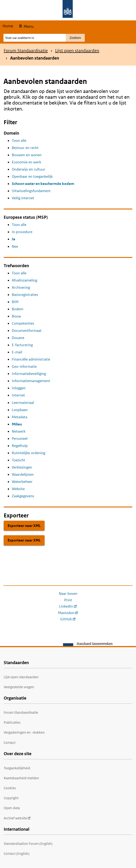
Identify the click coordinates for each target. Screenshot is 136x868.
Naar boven (68, 594)
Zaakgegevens (23, 496)
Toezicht (18, 460)
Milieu (17, 424)
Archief (17, 818)
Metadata (20, 417)
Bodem (18, 309)
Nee (15, 246)
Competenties (23, 323)
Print (68, 600)
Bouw (16, 316)
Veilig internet (23, 198)
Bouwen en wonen (27, 155)
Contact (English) (17, 854)
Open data (12, 808)
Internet (18, 395)
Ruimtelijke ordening (29, 453)
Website (18, 489)
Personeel (20, 439)
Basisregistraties (25, 295)
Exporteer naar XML (24, 526)
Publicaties (12, 722)
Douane (18, 338)
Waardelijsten (23, 474)
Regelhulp (20, 446)
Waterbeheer (22, 482)
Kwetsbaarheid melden (21, 778)
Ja (14, 239)
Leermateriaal (23, 403)
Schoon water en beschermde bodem (43, 184)
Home (8, 26)
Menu (28, 26)
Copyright (11, 798)
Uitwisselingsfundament (31, 191)
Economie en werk (26, 162)
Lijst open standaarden (77, 51)
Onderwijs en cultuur (29, 169)
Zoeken (75, 38)
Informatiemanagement (31, 381)
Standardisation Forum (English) (28, 844)
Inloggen (19, 388)
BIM (15, 302)
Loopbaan (20, 410)
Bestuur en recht (25, 148)
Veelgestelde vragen (19, 687)
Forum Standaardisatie (26, 51)
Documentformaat (27, 331)
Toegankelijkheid (17, 768)
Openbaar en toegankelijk (32, 176)
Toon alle (19, 141)
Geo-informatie (24, 366)
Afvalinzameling (24, 280)
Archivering (21, 287)
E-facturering (22, 345)
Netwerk (19, 431)
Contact (10, 743)
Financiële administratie (31, 359)
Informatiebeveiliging (29, 374)
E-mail (17, 352)
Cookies (10, 788)
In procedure (22, 232)
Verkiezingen (22, 467)
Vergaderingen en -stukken (24, 732)
